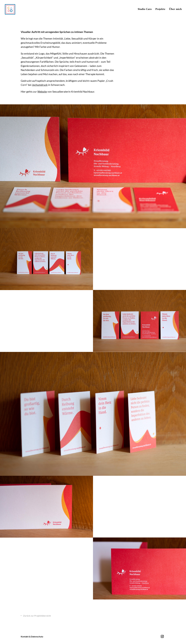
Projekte (160, 10)
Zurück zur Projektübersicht (37, 616)
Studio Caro (145, 10)
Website (42, 92)
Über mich (175, 10)
